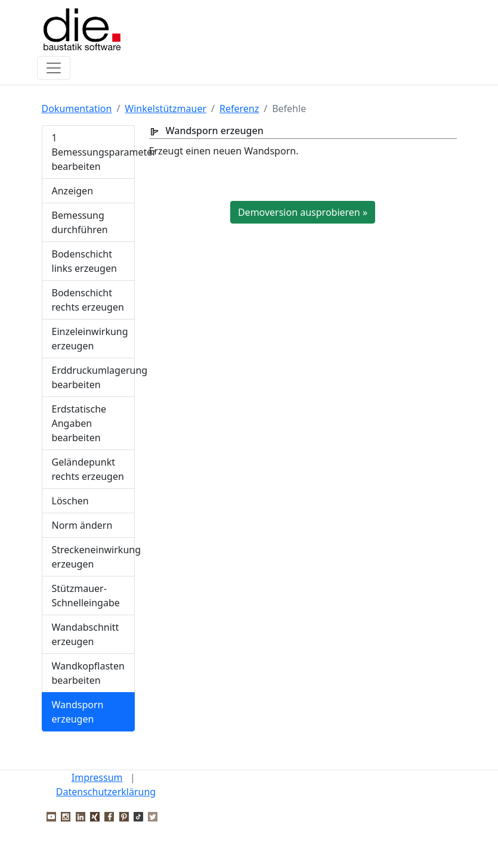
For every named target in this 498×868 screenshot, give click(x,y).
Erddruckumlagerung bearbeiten (93, 377)
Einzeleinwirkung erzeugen (90, 339)
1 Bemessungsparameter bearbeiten (93, 152)
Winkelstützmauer (166, 108)
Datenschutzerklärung (106, 792)
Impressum (97, 777)
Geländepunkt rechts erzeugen (88, 469)
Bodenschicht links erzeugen (84, 261)
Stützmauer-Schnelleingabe (86, 596)
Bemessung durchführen (80, 222)
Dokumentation (77, 108)
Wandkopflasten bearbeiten (88, 673)
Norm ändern (82, 525)
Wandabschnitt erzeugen (86, 634)
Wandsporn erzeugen (78, 712)
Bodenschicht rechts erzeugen (88, 300)
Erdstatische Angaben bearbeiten (79, 423)
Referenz (239, 108)
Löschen (70, 501)
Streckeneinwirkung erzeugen (93, 557)
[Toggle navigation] (54, 68)
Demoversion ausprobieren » (303, 212)
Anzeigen (73, 191)
